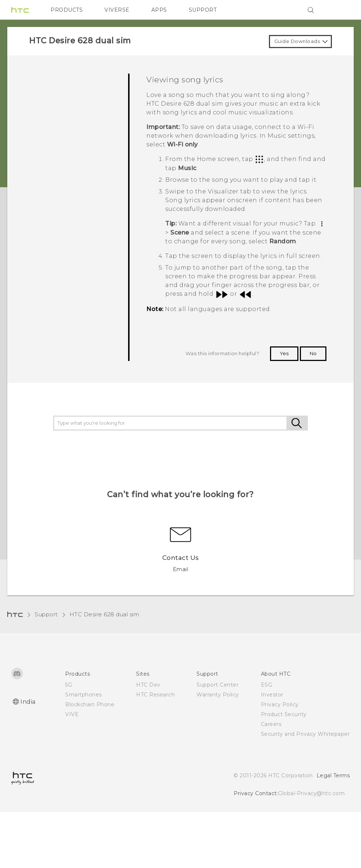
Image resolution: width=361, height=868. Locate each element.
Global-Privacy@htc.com (311, 793)
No (313, 353)
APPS (159, 10)
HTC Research (155, 695)
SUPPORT (203, 10)
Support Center (217, 685)
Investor (272, 695)
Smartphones (84, 695)
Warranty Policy (218, 695)
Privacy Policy (280, 704)
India (28, 702)
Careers (271, 724)
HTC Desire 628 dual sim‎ (104, 614)
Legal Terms (333, 775)
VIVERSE (117, 10)
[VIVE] (340, 10)
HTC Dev (148, 685)
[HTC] (20, 10)
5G (69, 685)
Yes (284, 353)
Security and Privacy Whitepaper (306, 734)
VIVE (72, 714)
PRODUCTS (67, 10)
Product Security (284, 714)
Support (46, 614)
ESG (267, 685)
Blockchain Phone (90, 704)
